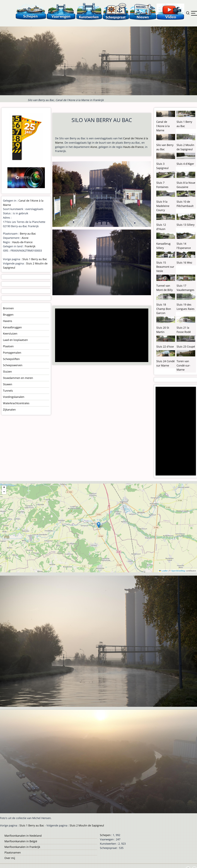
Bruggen (8, 315)
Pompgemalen (12, 353)
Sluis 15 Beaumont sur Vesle (165, 267)
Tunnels (8, 391)
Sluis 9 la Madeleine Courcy (163, 206)
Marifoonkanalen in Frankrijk (22, 847)
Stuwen (8, 384)
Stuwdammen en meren (18, 378)
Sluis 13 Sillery (186, 225)
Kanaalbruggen (12, 327)
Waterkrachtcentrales (16, 403)
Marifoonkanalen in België (21, 841)
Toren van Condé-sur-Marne (183, 365)
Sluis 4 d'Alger (185, 164)
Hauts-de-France (133, 147)
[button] (99, 525)
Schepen (105, 835)
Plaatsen (8, 346)
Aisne (94, 147)
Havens (8, 321)
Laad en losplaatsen (15, 340)
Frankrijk (30, 246)
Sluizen (7, 372)
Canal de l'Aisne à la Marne (163, 126)
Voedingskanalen (14, 397)
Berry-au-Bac (28, 234)
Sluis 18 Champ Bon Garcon (164, 309)
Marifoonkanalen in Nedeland (23, 836)
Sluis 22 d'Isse (165, 347)
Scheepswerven (13, 365)
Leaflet (163, 571)
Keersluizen (10, 334)
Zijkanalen (9, 410)
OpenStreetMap (178, 571)
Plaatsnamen (13, 852)
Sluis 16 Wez (184, 263)
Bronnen (8, 308)
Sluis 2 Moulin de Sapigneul (87, 825)
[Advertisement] (101, 336)
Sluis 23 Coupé (186, 347)
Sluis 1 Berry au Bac (35, 259)
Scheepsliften (11, 359)
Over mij (10, 858)
